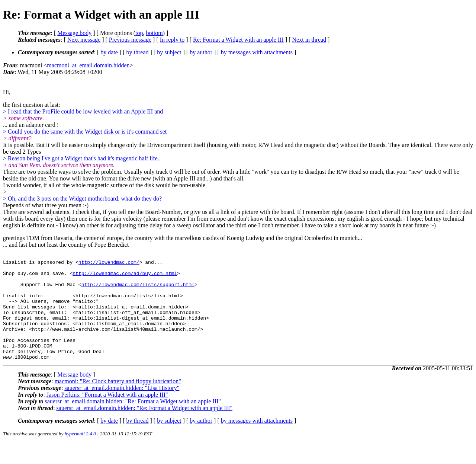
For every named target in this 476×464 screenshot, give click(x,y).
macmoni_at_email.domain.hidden (88, 65)
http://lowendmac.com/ (109, 264)
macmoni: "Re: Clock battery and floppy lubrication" (118, 402)
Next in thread (309, 40)
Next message (84, 40)
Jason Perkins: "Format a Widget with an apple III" (107, 416)
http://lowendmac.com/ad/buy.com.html (125, 278)
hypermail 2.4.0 (80, 455)
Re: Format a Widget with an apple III (238, 40)
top (139, 33)
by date (109, 52)
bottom (154, 33)
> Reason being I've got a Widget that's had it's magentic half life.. (82, 158)
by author (201, 52)
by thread (138, 52)
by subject (169, 52)
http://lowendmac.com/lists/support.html (138, 291)
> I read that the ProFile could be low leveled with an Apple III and (83, 111)
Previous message (130, 40)
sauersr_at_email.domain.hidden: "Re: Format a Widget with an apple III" (133, 423)
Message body (74, 33)
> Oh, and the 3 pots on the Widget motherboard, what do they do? (82, 199)
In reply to (172, 40)
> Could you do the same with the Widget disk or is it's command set (85, 132)
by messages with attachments (257, 52)
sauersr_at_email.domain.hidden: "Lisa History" (122, 409)
